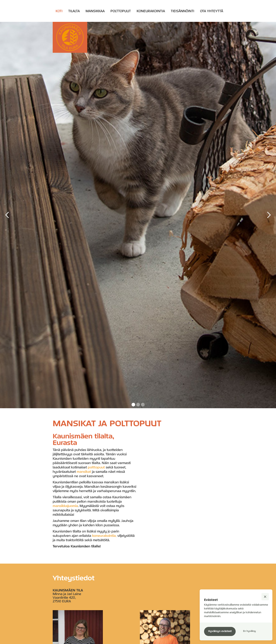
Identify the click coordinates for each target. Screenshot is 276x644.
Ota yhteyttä (212, 11)
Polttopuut (121, 11)
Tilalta (74, 11)
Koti (59, 11)
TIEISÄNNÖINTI (183, 11)
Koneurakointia (151, 11)
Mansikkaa (95, 11)
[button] (7, 215)
